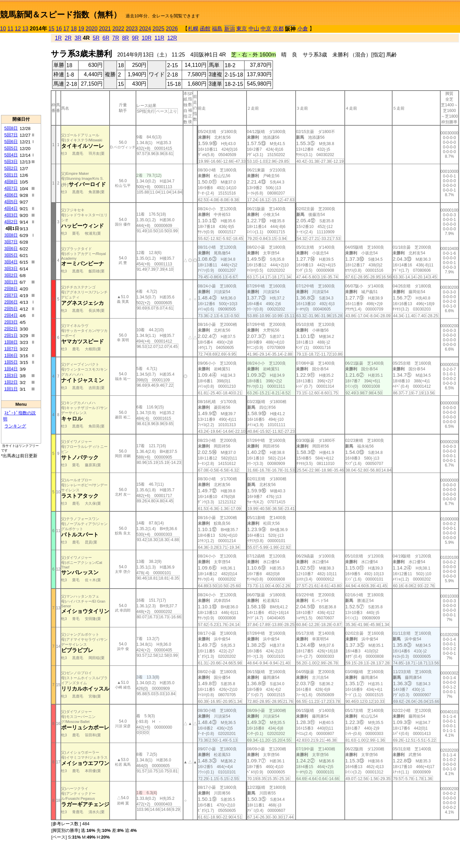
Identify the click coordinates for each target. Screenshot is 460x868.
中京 (266, 29)
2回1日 (11, 335)
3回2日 (11, 275)
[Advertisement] (21, 74)
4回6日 (11, 195)
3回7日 (11, 242)
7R (116, 38)
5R (96, 38)
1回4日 (11, 369)
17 (66, 29)
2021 (105, 29)
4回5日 (11, 202)
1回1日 (11, 389)
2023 (132, 29)
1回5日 (11, 362)
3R (78, 38)
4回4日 (11, 208)
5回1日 (11, 175)
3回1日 (11, 282)
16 (59, 29)
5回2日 (11, 168)
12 (18, 29)
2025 (159, 29)
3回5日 (11, 255)
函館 (205, 29)
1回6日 (11, 355)
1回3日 (11, 376)
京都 (278, 29)
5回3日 (11, 162)
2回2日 (11, 329)
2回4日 (11, 315)
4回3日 (11, 215)
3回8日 (11, 235)
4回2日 (11, 222)
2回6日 (11, 302)
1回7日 (11, 349)
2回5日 (11, 309)
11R (159, 38)
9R (135, 38)
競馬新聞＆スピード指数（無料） (61, 15)
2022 (118, 29)
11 (10, 29)
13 (25, 29)
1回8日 (11, 342)
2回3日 (11, 322)
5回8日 (11, 128)
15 (51, 29)
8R (125, 38)
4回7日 (11, 188)
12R (172, 38)
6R (106, 38)
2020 (92, 29)
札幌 (193, 29)
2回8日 (11, 289)
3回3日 (11, 269)
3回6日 (11, 249)
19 (81, 29)
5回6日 (11, 142)
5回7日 (11, 135)
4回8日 (11, 182)
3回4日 (11, 262)
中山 (254, 29)
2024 (145, 29)
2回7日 (11, 295)
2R (68, 38)
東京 (242, 29)
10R (146, 38)
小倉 (303, 29)
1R (58, 38)
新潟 (229, 29)
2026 (172, 29)
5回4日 (11, 155)
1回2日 (11, 382)
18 (74, 29)
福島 (217, 29)
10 (3, 29)
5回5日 (11, 148)
